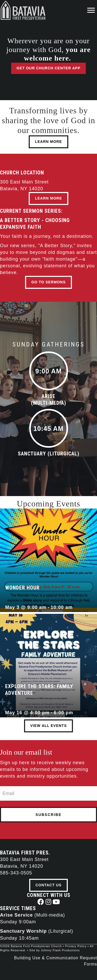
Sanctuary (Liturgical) (49, 454)
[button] (41, 902)
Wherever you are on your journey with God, (48, 49)
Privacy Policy (76, 946)
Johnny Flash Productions (60, 950)
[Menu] (91, 10)
